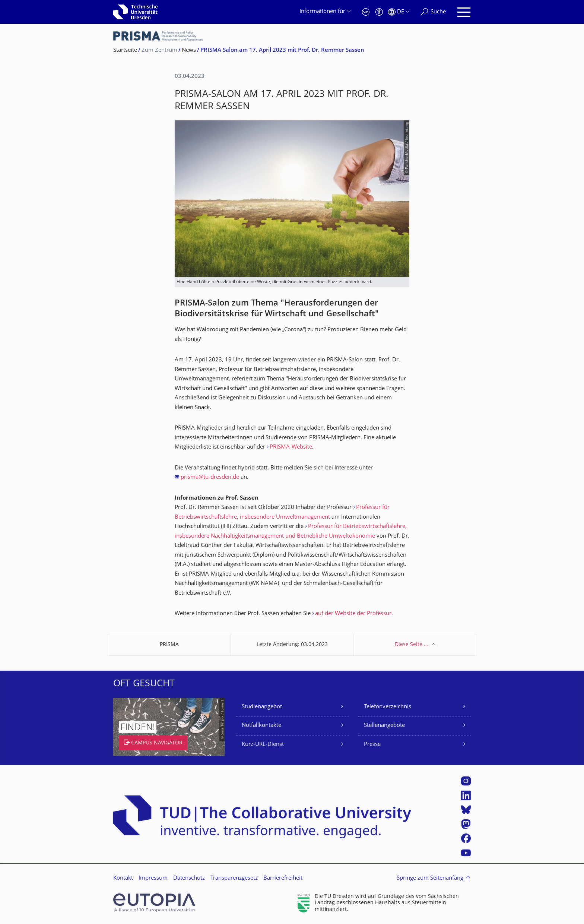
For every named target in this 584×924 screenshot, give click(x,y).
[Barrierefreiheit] (379, 12)
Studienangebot (262, 707)
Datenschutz (189, 878)
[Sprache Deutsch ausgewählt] (399, 12)
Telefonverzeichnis (388, 707)
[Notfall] (366, 12)
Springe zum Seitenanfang (430, 878)
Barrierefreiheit (283, 878)
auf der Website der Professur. (354, 614)
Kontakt (123, 878)
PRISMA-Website (291, 447)
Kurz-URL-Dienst (263, 745)
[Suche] (433, 12)
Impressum (153, 878)
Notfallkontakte (261, 726)
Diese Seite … (411, 645)
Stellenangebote (384, 726)
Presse (372, 745)
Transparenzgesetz (234, 878)
